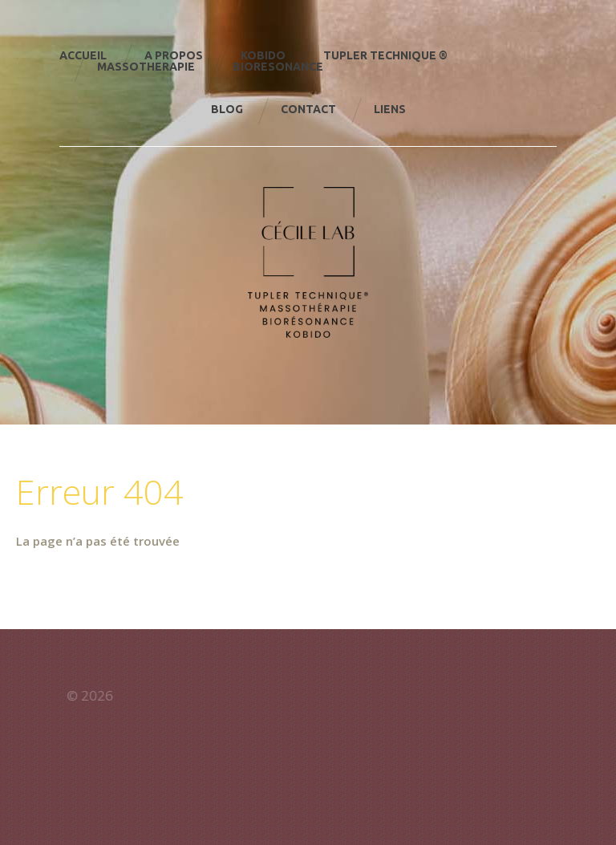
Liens (390, 109)
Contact (308, 109)
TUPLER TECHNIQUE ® (385, 55)
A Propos (174, 55)
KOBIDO (263, 55)
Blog (227, 109)
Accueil (83, 55)
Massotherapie (146, 67)
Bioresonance (278, 67)
